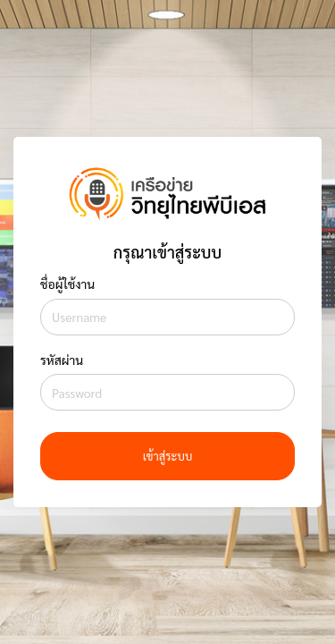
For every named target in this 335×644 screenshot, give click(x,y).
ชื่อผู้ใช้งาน (67, 284)
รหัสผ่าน (62, 360)
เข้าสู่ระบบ (168, 456)
